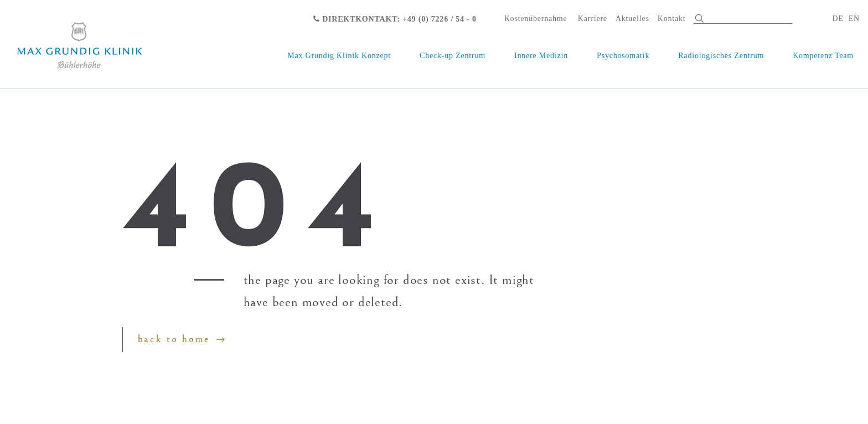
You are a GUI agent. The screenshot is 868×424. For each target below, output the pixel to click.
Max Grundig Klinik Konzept (339, 56)
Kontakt (672, 19)
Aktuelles (632, 19)
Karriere (593, 19)
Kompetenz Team (823, 56)
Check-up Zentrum (453, 56)
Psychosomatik (623, 56)
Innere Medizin (541, 56)
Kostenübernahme (536, 19)
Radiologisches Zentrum (721, 56)
